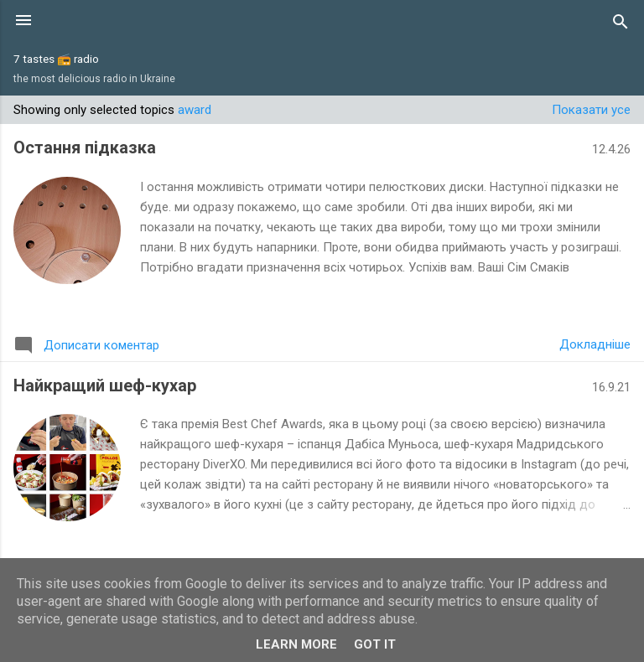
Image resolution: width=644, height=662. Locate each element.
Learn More (296, 644)
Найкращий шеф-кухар (105, 385)
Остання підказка (85, 147)
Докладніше (595, 344)
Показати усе (591, 110)
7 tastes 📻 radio (56, 59)
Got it (375, 644)
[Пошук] (621, 22)
